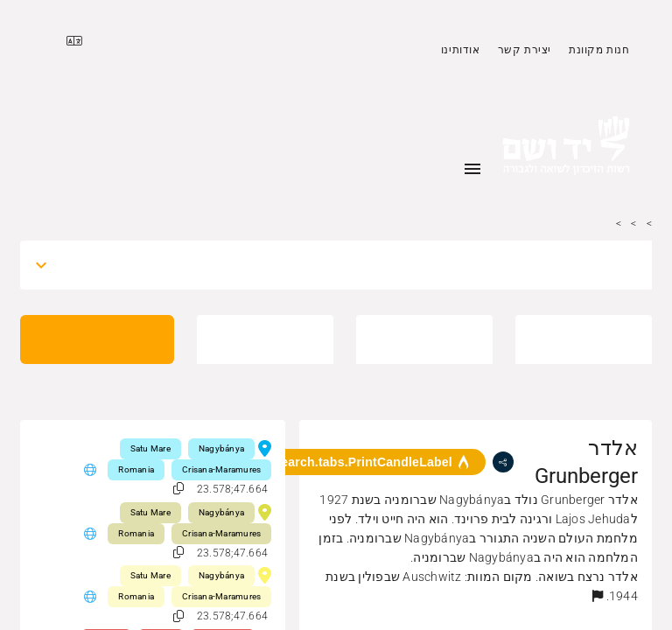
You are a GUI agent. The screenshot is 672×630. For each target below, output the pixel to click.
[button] (598, 596)
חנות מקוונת (599, 50)
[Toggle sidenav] (472, 169)
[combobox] (352, 265)
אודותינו (461, 50)
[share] (503, 462)
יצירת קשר (525, 50)
